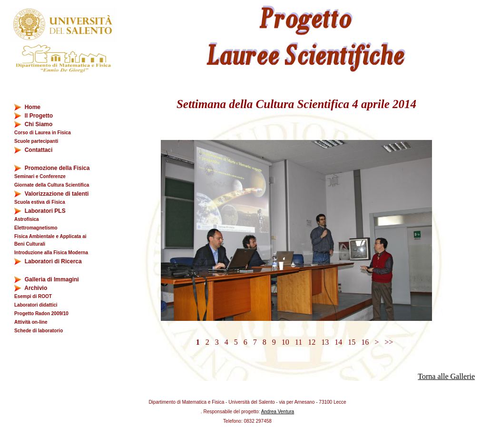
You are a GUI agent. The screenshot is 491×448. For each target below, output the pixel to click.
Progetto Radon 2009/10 (41, 314)
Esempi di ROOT (33, 296)
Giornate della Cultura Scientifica (52, 185)
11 (299, 342)
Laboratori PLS (40, 211)
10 (285, 342)
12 (312, 342)
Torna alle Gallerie (446, 376)
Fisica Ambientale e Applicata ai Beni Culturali (50, 240)
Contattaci (33, 150)
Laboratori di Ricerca (48, 262)
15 (352, 342)
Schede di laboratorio (39, 331)
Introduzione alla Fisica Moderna (51, 253)
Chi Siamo (33, 124)
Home (27, 107)
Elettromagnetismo (36, 228)
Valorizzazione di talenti (51, 194)
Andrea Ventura (278, 412)
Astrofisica (27, 219)
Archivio (36, 288)
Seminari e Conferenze (40, 176)
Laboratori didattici (36, 305)
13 (325, 342)
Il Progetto (34, 116)
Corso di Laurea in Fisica (43, 133)
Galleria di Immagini (47, 280)
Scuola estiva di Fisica (40, 202)
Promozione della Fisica (52, 168)
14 (338, 342)
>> (389, 342)
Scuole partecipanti (36, 141)
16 (365, 342)
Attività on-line (31, 322)
